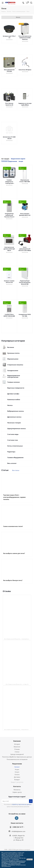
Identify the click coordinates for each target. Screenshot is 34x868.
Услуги (17, 772)
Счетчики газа (13, 440)
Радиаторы (11, 452)
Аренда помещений (17, 754)
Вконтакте (17, 818)
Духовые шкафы (13, 394)
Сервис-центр (17, 792)
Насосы (10, 405)
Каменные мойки (14, 399)
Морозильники (13, 359)
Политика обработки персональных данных (17, 757)
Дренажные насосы (14, 417)
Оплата (17, 774)
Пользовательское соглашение (17, 759)
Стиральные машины (15, 365)
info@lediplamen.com (18, 831)
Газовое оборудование (15, 457)
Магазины (17, 790)
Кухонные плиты (13, 353)
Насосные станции (14, 423)
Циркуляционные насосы (17, 428)
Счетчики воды (13, 434)
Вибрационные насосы (16, 411)
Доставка (17, 777)
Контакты (17, 786)
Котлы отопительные (15, 446)
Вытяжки (11, 347)
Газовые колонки (14, 382)
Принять (30, 859)
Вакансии (17, 747)
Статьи (17, 752)
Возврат (17, 780)
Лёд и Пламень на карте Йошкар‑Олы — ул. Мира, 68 (17, 684)
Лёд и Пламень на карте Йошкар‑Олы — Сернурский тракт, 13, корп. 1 (18, 639)
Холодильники (13, 370)
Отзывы (17, 749)
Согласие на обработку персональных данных (13, 863)
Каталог (17, 767)
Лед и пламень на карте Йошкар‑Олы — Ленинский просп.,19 (17, 730)
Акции (17, 769)
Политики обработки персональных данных (14, 861)
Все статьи (16, 470)
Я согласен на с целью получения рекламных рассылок (18, 805)
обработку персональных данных (22, 804)
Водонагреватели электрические (14, 376)
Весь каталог (12, 463)
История (17, 744)
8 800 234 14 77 (18, 827)
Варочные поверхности (16, 388)
